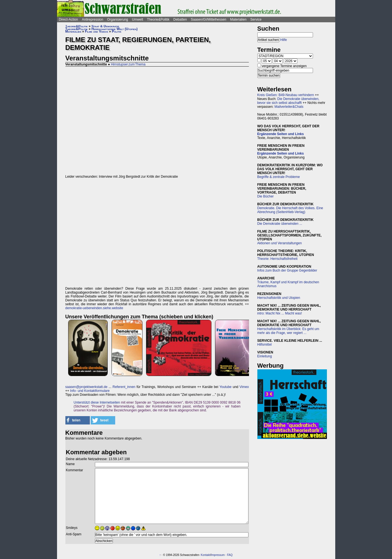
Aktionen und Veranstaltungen (280, 243)
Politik (117, 31)
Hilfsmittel (265, 345)
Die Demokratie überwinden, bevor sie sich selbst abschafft (288, 101)
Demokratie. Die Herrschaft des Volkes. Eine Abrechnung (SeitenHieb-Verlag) (290, 210)
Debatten (180, 19)
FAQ (230, 555)
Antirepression (93, 19)
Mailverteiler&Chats (289, 107)
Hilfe (283, 40)
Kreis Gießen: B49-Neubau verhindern (286, 95)
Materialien (238, 19)
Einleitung (265, 356)
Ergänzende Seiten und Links (281, 134)
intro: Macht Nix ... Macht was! (280, 313)
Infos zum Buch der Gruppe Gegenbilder (287, 270)
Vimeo (244, 387)
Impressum (218, 555)
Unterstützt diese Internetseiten (97, 402)
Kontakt (206, 555)
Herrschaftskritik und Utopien (279, 298)
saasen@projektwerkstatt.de (87, 387)
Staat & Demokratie (105, 26)
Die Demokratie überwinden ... (280, 224)
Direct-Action (69, 19)
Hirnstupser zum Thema (128, 64)
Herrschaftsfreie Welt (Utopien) (115, 29)
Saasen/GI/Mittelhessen (209, 19)
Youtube (226, 387)
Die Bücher (266, 196)
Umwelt (137, 19)
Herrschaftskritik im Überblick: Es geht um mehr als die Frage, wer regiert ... (288, 331)
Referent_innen (124, 387)
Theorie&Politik (158, 19)
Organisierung (118, 19)
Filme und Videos (96, 31)
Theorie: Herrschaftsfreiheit (278, 259)
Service (256, 19)
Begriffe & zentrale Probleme (279, 177)
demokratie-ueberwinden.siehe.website (94, 308)
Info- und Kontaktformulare (90, 391)
